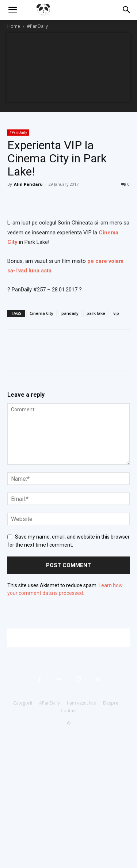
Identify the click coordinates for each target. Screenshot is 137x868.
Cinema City (41, 313)
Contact (69, 711)
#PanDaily (37, 26)
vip (116, 313)
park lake (96, 313)
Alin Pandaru (28, 184)
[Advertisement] (72, 638)
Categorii (23, 703)
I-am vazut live (81, 703)
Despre (111, 703)
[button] (12, 10)
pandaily (70, 313)
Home (14, 26)
